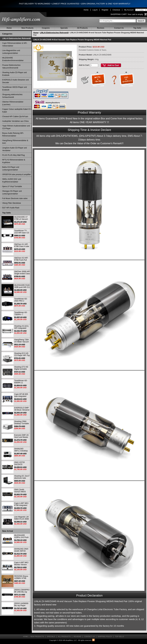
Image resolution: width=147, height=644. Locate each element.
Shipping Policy (105, 637)
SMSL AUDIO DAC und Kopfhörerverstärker (12, 180)
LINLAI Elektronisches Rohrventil (16, 38)
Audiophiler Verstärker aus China (15, 121)
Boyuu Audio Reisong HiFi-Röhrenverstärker (13, 134)
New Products (27, 28)
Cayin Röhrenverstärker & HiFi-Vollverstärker (15, 44)
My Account (129, 10)
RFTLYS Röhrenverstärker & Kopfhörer (14, 161)
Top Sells (137, 28)
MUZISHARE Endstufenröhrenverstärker (13, 59)
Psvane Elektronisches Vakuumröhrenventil (11, 66)
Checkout (116, 10)
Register (105, 10)
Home (86, 10)
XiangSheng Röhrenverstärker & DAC (15, 142)
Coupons (46, 28)
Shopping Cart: (119, 14)
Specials (64, 28)
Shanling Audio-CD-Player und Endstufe (14, 74)
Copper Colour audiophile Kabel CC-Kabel (17, 111)
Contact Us (119, 28)
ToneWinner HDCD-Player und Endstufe (14, 89)
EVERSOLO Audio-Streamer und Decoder (15, 81)
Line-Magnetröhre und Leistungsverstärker (11, 52)
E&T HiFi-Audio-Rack (11, 208)
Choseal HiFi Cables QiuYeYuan (15, 117)
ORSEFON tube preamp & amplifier (16, 174)
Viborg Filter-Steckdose (12, 203)
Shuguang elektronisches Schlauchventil (12, 96)
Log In (95, 10)
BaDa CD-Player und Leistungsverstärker (11, 168)
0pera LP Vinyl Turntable (12, 186)
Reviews (101, 28)
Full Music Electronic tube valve (15, 198)
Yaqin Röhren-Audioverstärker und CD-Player (16, 127)
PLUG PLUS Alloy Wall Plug (13, 155)
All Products (82, 28)
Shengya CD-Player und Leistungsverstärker (12, 192)
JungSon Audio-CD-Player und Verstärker (14, 149)
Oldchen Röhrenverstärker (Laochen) (13, 103)
